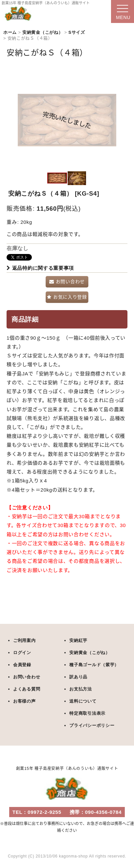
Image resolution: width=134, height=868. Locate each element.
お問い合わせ (27, 677)
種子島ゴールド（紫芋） (94, 665)
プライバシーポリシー (92, 725)
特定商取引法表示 (87, 713)
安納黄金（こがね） (89, 653)
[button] (57, 178)
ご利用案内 (24, 640)
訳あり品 (78, 677)
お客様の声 (24, 701)
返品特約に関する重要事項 (40, 268)
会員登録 (22, 665)
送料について (83, 701)
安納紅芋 (78, 640)
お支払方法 (81, 689)
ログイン (22, 653)
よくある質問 (27, 689)
